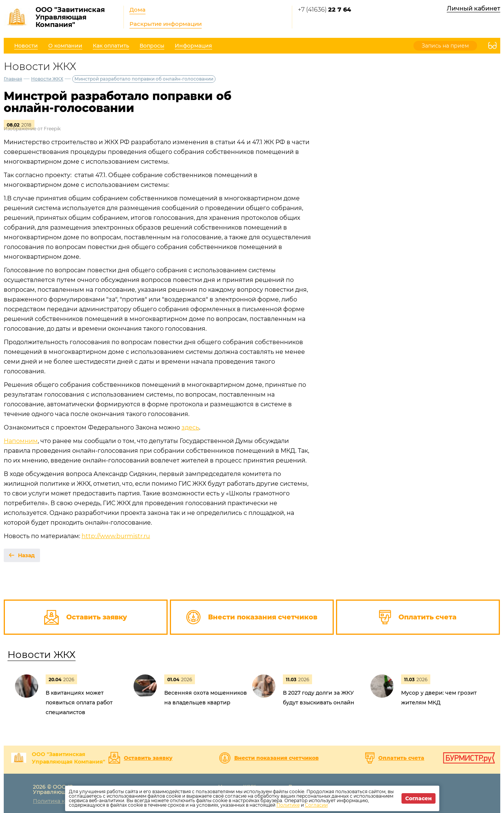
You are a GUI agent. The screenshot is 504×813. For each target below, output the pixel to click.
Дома (138, 10)
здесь (190, 427)
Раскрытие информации (166, 24)
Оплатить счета (401, 758)
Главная (13, 79)
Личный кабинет (474, 8)
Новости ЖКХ (47, 79)
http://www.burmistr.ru (116, 536)
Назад (26, 555)
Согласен (419, 798)
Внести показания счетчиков (277, 758)
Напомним (21, 441)
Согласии (316, 805)
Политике (288, 805)
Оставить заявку (148, 758)
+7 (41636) (324, 10)
